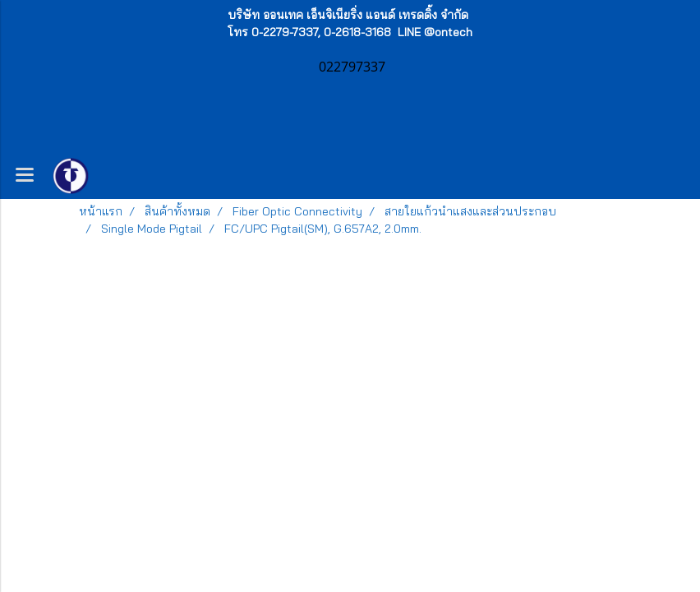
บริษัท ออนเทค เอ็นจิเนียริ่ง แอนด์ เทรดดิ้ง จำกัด (348, 15)
